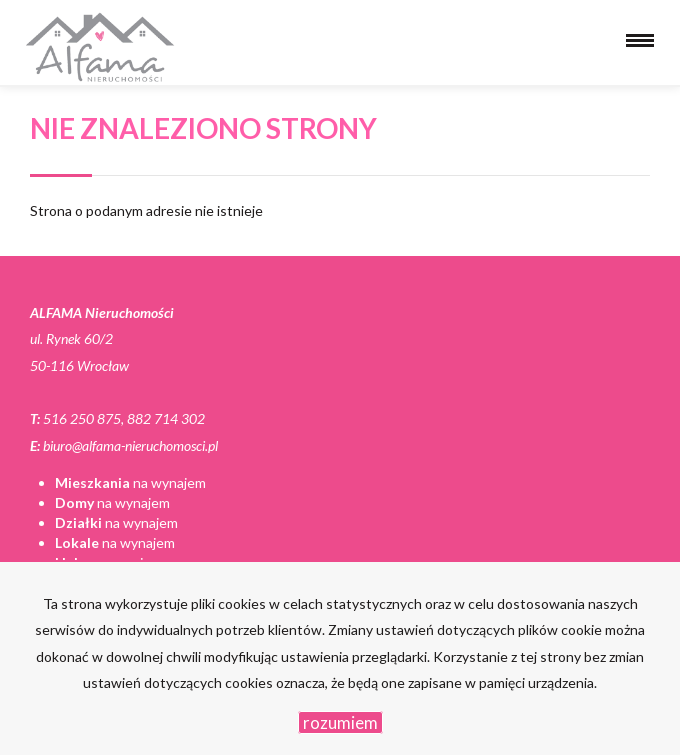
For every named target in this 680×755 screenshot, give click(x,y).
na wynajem (130, 482)
